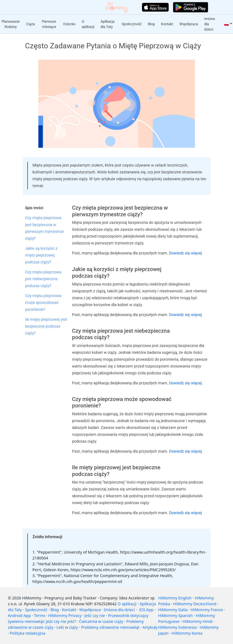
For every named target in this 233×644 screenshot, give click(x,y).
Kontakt (167, 24)
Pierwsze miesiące (49, 24)
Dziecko (69, 24)
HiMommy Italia (173, 610)
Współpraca (189, 24)
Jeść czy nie (95, 616)
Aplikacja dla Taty (108, 24)
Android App (19, 616)
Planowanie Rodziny (11, 24)
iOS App (146, 610)
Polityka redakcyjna (28, 633)
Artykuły (150, 627)
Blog (151, 24)
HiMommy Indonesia (177, 627)
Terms (40, 616)
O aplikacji (88, 24)
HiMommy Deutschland (195, 604)
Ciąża (30, 24)
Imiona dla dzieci (210, 24)
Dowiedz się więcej (186, 253)
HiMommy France (207, 610)
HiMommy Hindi (197, 621)
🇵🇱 (226, 24)
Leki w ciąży (67, 627)
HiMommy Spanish (175, 616)
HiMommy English (175, 598)
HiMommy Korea (187, 633)
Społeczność (132, 24)
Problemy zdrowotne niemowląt (110, 627)
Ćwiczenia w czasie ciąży (101, 621)
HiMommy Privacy (65, 616)
